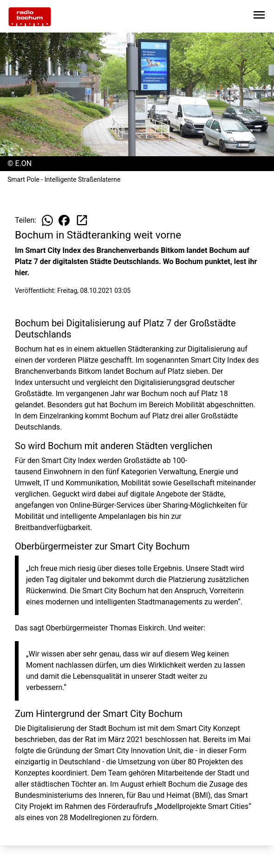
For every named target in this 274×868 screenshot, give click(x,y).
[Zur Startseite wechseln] (30, 17)
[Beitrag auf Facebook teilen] (64, 220)
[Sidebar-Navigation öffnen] (259, 17)
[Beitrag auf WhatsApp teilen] (47, 220)
